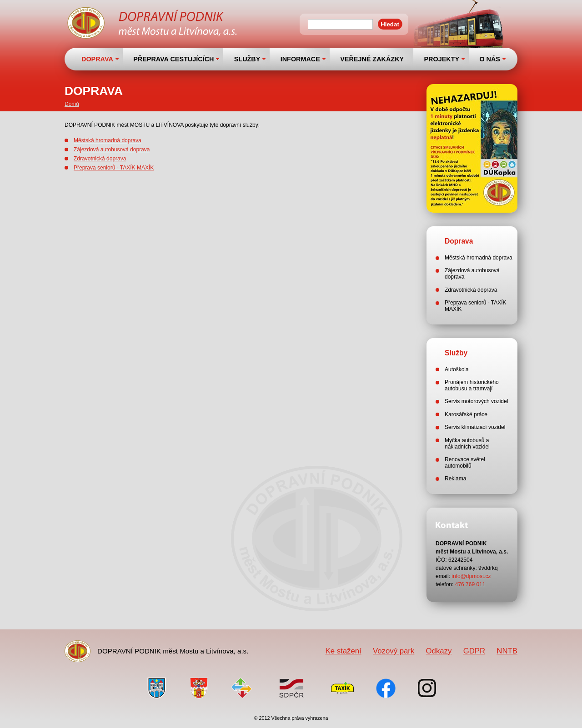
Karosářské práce (466, 414)
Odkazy (439, 651)
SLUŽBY (247, 59)
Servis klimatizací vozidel (475, 427)
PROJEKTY (442, 59)
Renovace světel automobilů (465, 463)
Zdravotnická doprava (100, 159)
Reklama (455, 479)
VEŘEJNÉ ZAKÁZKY (372, 59)
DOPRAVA (97, 59)
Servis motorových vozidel (476, 401)
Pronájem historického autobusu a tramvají (472, 385)
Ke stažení (343, 651)
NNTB (507, 651)
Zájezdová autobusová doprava (112, 150)
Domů (72, 104)
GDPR (474, 651)
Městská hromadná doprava (108, 140)
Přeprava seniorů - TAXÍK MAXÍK (114, 168)
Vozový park (394, 651)
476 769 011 (470, 584)
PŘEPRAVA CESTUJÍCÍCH (173, 59)
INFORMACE (300, 59)
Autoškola (457, 369)
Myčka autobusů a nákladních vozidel (467, 444)
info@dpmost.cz (471, 576)
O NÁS (490, 59)
